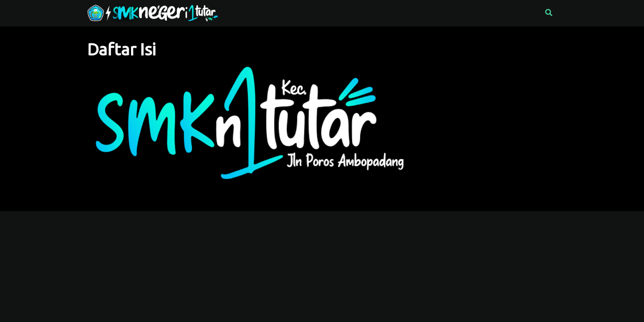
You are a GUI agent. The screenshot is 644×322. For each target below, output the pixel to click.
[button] (549, 13)
